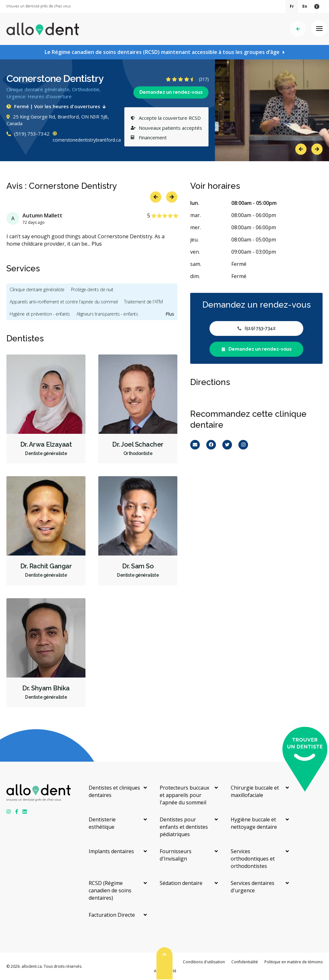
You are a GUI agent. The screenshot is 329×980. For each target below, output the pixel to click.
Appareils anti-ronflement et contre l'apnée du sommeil (64, 302)
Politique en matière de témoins (293, 962)
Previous (301, 149)
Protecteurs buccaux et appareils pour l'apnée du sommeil (184, 795)
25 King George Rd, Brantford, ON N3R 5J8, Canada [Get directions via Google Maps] (58, 120)
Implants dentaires (111, 851)
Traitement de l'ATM (143, 302)
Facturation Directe (112, 915)
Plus (97, 244)
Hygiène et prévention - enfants (40, 314)
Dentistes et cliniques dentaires (114, 791)
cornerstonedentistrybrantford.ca (87, 137)
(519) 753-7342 (28, 134)
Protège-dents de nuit (92, 289)
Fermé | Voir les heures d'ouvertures (58, 106)
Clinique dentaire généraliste (37, 289)
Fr (292, 6)
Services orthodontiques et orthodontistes (253, 859)
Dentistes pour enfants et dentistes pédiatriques (184, 827)
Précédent (298, 29)
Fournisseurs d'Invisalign (176, 855)
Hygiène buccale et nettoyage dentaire (254, 823)
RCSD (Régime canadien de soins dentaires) (110, 890)
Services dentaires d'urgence (253, 887)
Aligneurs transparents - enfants (107, 314)
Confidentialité (245, 962)
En (305, 6)
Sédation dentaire (181, 883)
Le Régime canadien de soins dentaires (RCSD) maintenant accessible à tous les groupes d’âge (162, 52)
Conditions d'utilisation (204, 962)
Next (317, 149)
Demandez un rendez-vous (171, 92)
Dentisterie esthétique (102, 823)
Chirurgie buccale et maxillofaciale (255, 791)
